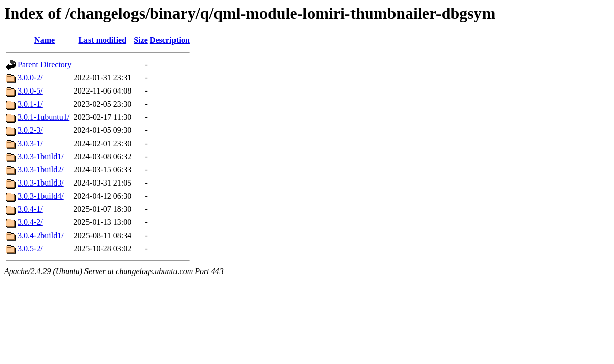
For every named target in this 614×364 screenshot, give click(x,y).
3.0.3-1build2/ (41, 170)
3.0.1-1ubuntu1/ (43, 117)
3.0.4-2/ (30, 222)
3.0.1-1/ (30, 104)
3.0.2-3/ (30, 130)
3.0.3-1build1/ (41, 156)
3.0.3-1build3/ (41, 183)
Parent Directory (45, 64)
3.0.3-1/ (30, 143)
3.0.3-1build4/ (41, 196)
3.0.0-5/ (30, 91)
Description (170, 40)
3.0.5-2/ (30, 248)
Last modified (102, 40)
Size (141, 40)
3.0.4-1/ (30, 209)
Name (45, 40)
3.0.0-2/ (30, 78)
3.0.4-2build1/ (41, 235)
